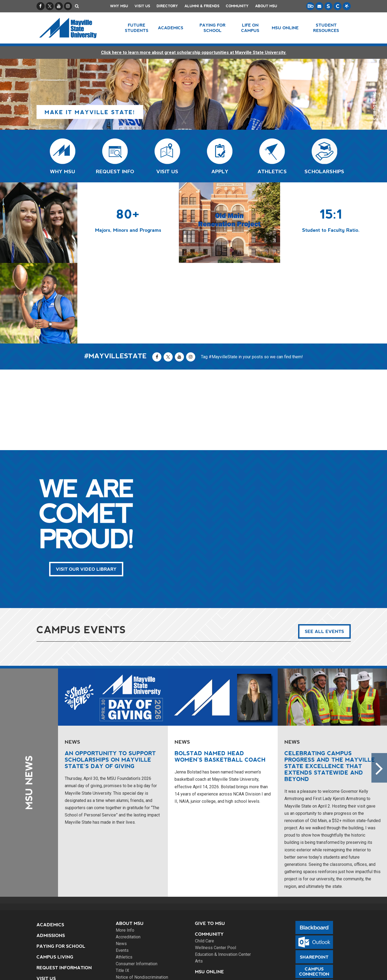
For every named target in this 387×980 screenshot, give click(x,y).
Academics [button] (171, 28)
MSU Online (209, 891)
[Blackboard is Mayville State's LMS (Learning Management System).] (310, 6)
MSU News (29, 702)
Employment (211, 902)
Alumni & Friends (202, 6)
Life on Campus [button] (250, 28)
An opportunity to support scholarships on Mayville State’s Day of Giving (110, 679)
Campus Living (55, 876)
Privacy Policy (206, 969)
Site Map (175, 969)
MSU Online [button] (285, 28)
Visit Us (142, 6)
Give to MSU (210, 843)
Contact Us (210, 923)
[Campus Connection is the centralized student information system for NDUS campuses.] (338, 6)
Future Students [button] (137, 28)
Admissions (51, 855)
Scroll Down (374, 107)
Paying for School (61, 866)
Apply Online (54, 909)
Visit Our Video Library (86, 489)
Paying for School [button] (213, 28)
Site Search (52, 930)
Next (379, 687)
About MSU (266, 6)
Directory (167, 6)
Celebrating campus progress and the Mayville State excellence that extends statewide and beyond (330, 686)
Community (237, 6)
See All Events (324, 551)
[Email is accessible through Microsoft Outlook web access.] (319, 6)
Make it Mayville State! (90, 112)
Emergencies (211, 913)
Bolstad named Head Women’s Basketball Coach (220, 676)
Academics (50, 844)
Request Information (64, 887)
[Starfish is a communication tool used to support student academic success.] (347, 6)
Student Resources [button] (326, 28)
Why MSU (119, 6)
